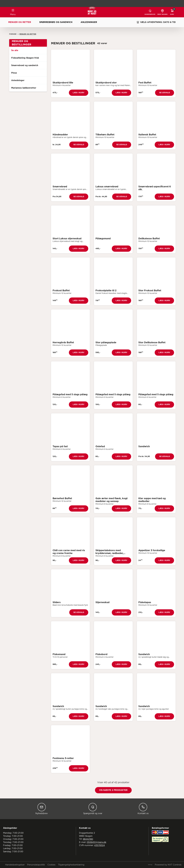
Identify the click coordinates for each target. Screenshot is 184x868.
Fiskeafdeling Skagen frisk (25, 58)
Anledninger (89, 22)
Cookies (51, 865)
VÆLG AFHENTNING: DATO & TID (156, 22)
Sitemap (150, 865)
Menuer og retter (20, 22)
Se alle (15, 50)
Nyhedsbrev (42, 809)
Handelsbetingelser (15, 865)
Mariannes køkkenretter (24, 88)
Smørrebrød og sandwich (56, 22)
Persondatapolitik (36, 865)
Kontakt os (143, 809)
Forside (13, 34)
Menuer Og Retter (28, 34)
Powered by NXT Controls (168, 865)
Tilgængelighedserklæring (71, 865)
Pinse (14, 73)
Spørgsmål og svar (93, 809)
